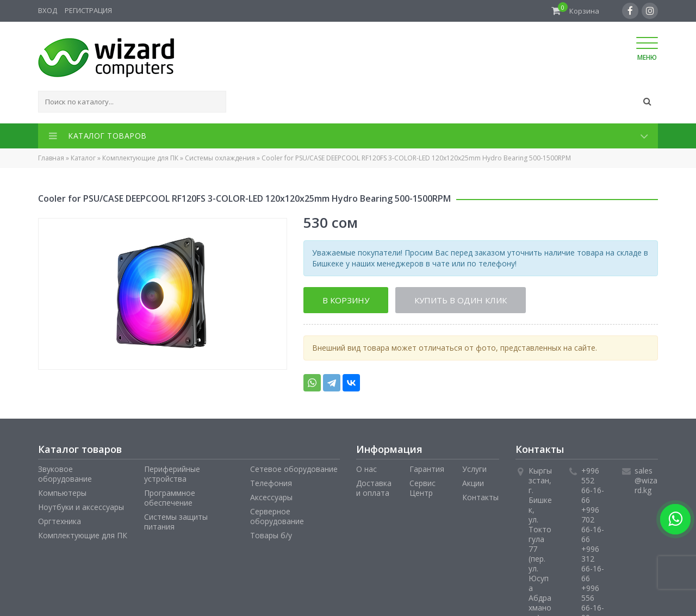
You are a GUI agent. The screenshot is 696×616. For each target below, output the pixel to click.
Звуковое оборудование (65, 474)
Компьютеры (62, 493)
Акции (473, 483)
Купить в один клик (461, 300)
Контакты (480, 497)
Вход (48, 10)
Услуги (474, 469)
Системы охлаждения (220, 158)
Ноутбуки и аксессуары (81, 507)
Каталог (83, 158)
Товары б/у (271, 535)
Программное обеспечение (170, 498)
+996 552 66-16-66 (593, 485)
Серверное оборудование (277, 516)
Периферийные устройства (172, 474)
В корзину (346, 300)
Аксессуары (271, 497)
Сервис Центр (422, 488)
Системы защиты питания (176, 522)
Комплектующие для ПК (140, 158)
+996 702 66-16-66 (593, 524)
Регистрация (88, 10)
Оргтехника (60, 521)
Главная (51, 158)
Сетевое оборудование (294, 469)
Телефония (271, 483)
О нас (366, 469)
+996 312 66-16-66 (593, 564)
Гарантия (427, 469)
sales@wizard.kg (646, 480)
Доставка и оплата (374, 488)
